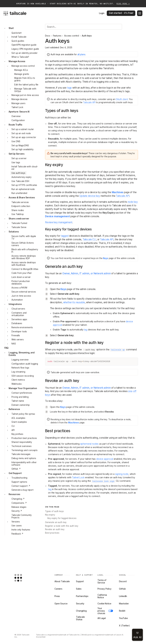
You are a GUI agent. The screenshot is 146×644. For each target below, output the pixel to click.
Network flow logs (20, 368)
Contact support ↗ (21, 486)
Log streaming (18, 372)
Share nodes (18, 210)
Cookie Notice (104, 604)
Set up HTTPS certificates (24, 185)
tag (86, 330)
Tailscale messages (21, 454)
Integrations (15, 304)
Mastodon (124, 604)
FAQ (7, 348)
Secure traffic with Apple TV (24, 237)
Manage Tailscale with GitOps (25, 90)
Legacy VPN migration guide (25, 49)
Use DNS (16, 141)
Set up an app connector (24, 137)
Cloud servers (18, 309)
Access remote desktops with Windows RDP (24, 257)
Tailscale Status (80, 618)
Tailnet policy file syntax (23, 414)
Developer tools (19, 332)
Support (80, 581)
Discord (123, 581)
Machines (118, 192)
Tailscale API (89, 102)
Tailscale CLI (89, 239)
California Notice (102, 596)
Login (102, 13)
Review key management (59, 222)
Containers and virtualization (19, 314)
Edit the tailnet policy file (26, 85)
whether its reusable (74, 302)
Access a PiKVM (19, 288)
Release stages (19, 507)
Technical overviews (21, 446)
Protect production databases (21, 282)
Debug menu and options (24, 458)
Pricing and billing (20, 397)
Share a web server (19, 219)
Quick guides (18, 41)
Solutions (14, 232)
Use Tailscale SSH (20, 181)
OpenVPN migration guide (24, 45)
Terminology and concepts (24, 450)
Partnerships (82, 596)
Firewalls (16, 335)
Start (11, 28)
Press (57, 596)
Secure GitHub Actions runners (23, 244)
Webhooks (17, 384)
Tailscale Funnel (19, 223)
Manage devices (19, 99)
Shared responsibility (22, 442)
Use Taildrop (18, 214)
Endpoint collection (21, 206)
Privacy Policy (104, 589)
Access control (72, 36)
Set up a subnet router (23, 129)
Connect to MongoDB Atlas (25, 269)
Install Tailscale (19, 37)
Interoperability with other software (24, 464)
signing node (122, 474)
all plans (81, 54)
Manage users (18, 103)
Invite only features (21, 530)
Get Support (15, 473)
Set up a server (19, 158)
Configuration (18, 120)
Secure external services (24, 292)
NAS (14, 344)
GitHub (122, 589)
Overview (16, 116)
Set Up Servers (17, 154)
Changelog (81, 611)
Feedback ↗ (18, 534)
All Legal (102, 618)
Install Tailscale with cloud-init (25, 168)
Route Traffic (15, 125)
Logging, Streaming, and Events (22, 354)
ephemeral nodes (89, 444)
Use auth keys (18, 173)
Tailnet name (18, 401)
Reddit (122, 611)
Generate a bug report (22, 490)
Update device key (90, 196)
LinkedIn (123, 596)
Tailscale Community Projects (22, 516)
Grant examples (19, 422)
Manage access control (23, 66)
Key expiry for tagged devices (62, 518)
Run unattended (19, 193)
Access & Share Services (22, 198)
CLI (13, 426)
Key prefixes (17, 434)
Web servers (18, 340)
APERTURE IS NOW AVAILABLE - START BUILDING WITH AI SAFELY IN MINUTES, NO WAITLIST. (73, 4)
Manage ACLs (21, 70)
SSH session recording (23, 376)
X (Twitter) (124, 626)
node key (133, 202)
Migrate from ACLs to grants (25, 79)
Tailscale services (20, 202)
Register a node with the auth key (62, 526)
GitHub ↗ (16, 469)
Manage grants (22, 74)
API (13, 430)
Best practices (52, 533)
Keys (105, 258)
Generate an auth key (56, 522)
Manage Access (17, 61)
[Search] (84, 27)
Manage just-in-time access (25, 95)
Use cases (17, 526)
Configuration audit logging (25, 364)
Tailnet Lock (17, 107)
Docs (47, 36)
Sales (79, 589)
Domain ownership (21, 405)
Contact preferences (22, 393)
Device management (57, 216)
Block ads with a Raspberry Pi (25, 251)
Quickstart (17, 33)
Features (57, 36)
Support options (19, 482)
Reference (14, 409)
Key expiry (50, 515)
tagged (65, 236)
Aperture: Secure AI (19, 112)
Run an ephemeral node (23, 189)
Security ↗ (17, 511)
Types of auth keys (54, 511)
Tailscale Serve (19, 227)
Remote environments (22, 327)
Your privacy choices (105, 611)
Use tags (16, 162)
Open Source (61, 604)
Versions (16, 522)
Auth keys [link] (87, 36)
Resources (14, 494)
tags (69, 88)
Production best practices (24, 438)
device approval (105, 459)
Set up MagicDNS (20, 145)
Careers (58, 589)
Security (80, 604)
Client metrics (18, 380)
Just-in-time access (21, 296)
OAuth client (122, 99)
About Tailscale (62, 581)
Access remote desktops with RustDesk (24, 264)
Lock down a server (21, 277)
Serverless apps (19, 319)
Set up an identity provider (24, 53)
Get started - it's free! (121, 13)
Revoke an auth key (55, 529)
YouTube (123, 618)
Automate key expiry (21, 177)
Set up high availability (22, 149)
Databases (17, 323)
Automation (17, 300)
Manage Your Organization (23, 388)
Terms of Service (102, 581)
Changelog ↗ (18, 499)
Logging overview (20, 360)
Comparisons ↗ (19, 503)
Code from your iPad (21, 273)
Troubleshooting (19, 478)
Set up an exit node (21, 133)
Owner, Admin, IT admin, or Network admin (87, 273)
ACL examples (18, 418)
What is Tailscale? (20, 57)
